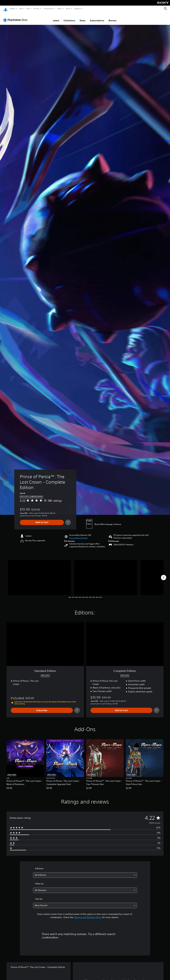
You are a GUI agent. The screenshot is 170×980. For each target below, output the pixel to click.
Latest (56, 18)
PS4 (28, 9)
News (60, 9)
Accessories (48, 9)
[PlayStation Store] (16, 17)
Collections (69, 18)
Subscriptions (97, 18)
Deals (83, 18)
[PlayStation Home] (5, 9)
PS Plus (37, 9)
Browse (113, 18)
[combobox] (85, 872)
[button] (78, 535)
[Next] (163, 575)
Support (77, 9)
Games (12, 9)
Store (68, 9)
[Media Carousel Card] (39, 575)
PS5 (21, 9)
